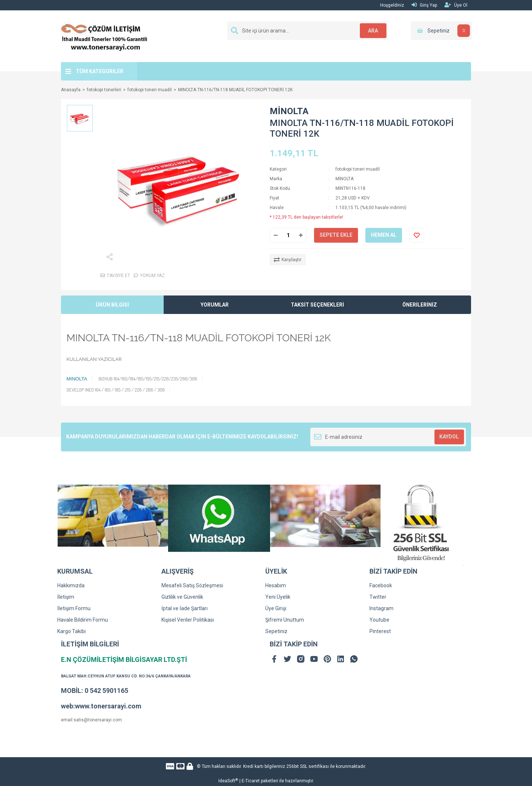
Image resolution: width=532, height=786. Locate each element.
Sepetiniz (276, 631)
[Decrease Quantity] (276, 235)
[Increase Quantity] (301, 235)
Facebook (381, 585)
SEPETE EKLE (336, 235)
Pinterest (380, 631)
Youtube (379, 620)
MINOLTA (77, 379)
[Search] (308, 31)
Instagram (381, 608)
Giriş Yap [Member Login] (424, 5)
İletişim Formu (74, 608)
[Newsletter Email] (388, 437)
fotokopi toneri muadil (358, 169)
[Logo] (104, 36)
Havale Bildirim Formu (83, 620)
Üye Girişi (276, 608)
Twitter (378, 597)
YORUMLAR (215, 305)
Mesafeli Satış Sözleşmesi (192, 585)
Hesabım (276, 585)
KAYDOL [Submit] (449, 437)
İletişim (66, 597)
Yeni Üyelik (278, 597)
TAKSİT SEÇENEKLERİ (317, 305)
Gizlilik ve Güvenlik (182, 597)
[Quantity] (288, 235)
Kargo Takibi (71, 631)
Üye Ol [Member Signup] (456, 5)
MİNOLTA (289, 111)
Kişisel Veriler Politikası (188, 620)
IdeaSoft (228, 781)
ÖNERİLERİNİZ (420, 305)
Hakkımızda (71, 585)
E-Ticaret (251, 781)
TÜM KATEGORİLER (100, 71)
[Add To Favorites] (417, 235)
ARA (372, 31)
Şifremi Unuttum (285, 620)
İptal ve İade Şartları (185, 608)
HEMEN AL (384, 235)
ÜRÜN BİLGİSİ (112, 305)
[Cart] (441, 31)
